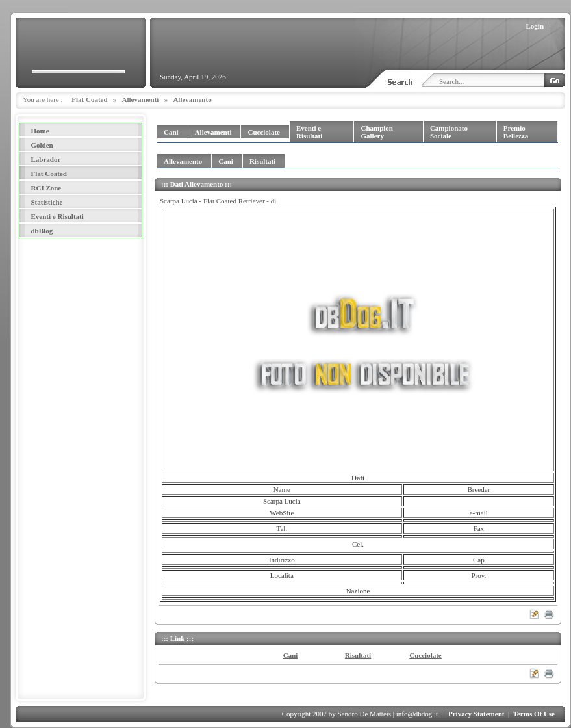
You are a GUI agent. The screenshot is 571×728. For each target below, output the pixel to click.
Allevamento (192, 99)
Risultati (358, 655)
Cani (291, 655)
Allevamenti (141, 99)
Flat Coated (89, 99)
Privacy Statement (476, 714)
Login (535, 26)
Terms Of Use (534, 714)
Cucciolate (425, 655)
